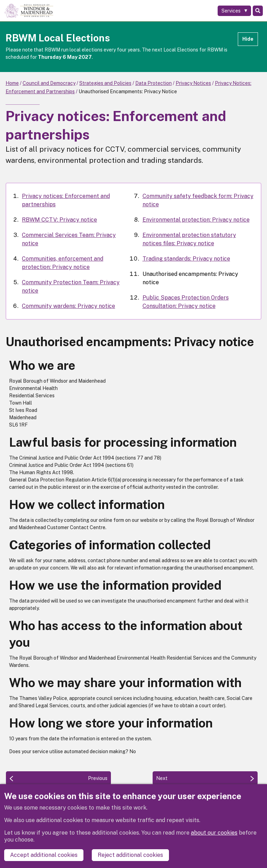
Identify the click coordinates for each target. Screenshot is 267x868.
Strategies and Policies (105, 83)
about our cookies (214, 833)
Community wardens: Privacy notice (68, 306)
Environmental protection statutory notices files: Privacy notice (189, 239)
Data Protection (153, 83)
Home (12, 83)
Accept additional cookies (44, 855)
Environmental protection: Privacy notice (196, 220)
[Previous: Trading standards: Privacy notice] (58, 778)
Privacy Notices (193, 83)
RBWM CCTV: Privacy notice (59, 220)
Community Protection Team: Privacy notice (71, 286)
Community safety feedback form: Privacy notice (198, 200)
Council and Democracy (49, 83)
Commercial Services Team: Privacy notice (69, 239)
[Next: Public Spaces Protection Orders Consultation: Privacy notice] (205, 778)
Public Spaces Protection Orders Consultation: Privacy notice (186, 302)
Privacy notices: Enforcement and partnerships (66, 200)
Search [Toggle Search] (258, 11)
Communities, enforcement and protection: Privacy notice (63, 263)
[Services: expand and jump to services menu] (234, 11)
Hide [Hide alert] (248, 39)
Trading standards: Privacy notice (186, 259)
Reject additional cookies (130, 855)
